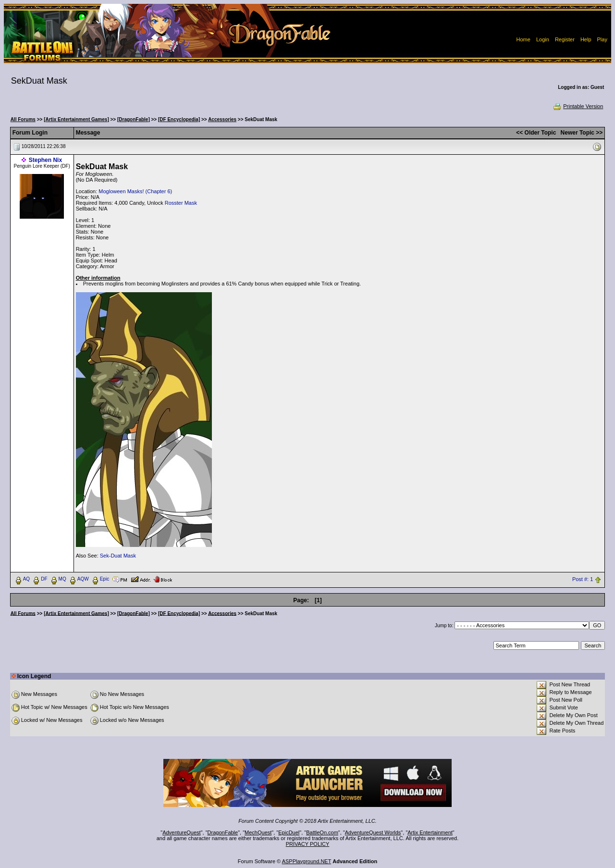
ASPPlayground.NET (307, 861)
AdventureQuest (182, 832)
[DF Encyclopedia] (179, 119)
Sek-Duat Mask (118, 556)
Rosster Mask (181, 203)
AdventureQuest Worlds (373, 832)
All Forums (23, 119)
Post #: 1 (583, 579)
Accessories (222, 119)
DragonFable (223, 832)
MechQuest (258, 832)
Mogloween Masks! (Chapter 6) (135, 191)
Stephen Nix (45, 160)
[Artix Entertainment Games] (76, 119)
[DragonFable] (134, 119)
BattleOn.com (322, 832)
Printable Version (578, 106)
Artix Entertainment (430, 832)
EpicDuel (289, 832)
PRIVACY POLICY (308, 844)
